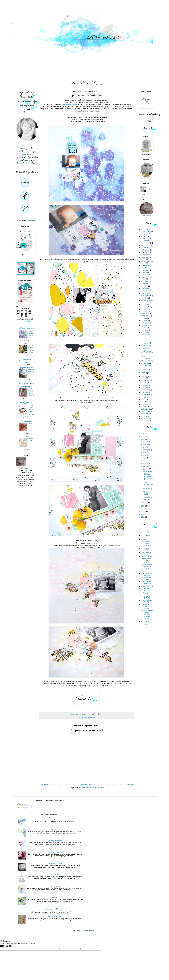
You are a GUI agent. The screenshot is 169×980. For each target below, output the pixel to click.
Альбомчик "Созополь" (55, 863)
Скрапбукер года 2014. (51, 909)
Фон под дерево (147, 573)
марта (145, 466)
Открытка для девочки (55, 916)
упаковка (146, 385)
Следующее (44, 784)
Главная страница (87, 784)
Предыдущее (129, 784)
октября (146, 447)
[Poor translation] (9, 946)
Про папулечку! (148, 489)
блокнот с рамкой (147, 586)
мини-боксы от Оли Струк (147, 601)
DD (146, 399)
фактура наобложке (147, 616)
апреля (145, 464)
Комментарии (22, 808)
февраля (146, 469)
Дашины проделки (147, 261)
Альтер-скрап (146, 243)
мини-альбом (146, 296)
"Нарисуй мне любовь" (69, 104)
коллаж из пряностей (147, 597)
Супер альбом (147, 571)
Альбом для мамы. (147, 240)
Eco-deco (146, 404)
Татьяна (26, 468)
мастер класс (146, 293)
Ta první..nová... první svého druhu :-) (31, 392)
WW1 (26, 437)
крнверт (146, 284)
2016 (143, 506)
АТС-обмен (146, 250)
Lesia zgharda (145, 409)
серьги (146, 330)
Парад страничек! (55, 886)
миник (146, 298)
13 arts (146, 229)
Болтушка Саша (147, 257)
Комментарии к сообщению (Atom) (92, 788)
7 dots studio (26, 359)
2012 (143, 517)
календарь (146, 270)
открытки (145, 316)
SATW (146, 416)
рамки (146, 328)
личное (146, 288)
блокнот (146, 252)
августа (146, 453)
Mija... (31, 423)
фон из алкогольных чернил (147, 623)
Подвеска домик (147, 556)
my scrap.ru (146, 411)
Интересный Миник (147, 543)
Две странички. (55, 875)
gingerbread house (26, 368)
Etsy (147, 533)
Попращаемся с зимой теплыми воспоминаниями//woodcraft (148, 476)
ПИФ (146, 321)
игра (146, 268)
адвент (146, 234)
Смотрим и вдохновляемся (147, 564)
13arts (26, 344)
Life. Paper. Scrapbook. (26, 383)
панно (146, 318)
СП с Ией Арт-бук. (147, 366)
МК (146, 304)
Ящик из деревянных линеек (147, 577)
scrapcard (146, 419)
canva (146, 397)
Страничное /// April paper (147, 498)
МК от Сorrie (147, 546)
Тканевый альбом (147, 376)
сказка (146, 332)
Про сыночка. (55, 829)
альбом (146, 236)
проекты (146, 325)
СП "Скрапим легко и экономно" (147, 352)
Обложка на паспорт (147, 312)
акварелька (147, 581)
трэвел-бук (146, 380)
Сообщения (22, 804)
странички (87, 717)
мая (144, 461)
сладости (146, 343)
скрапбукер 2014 (147, 335)
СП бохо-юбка (146, 361)
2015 (143, 509)
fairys (146, 407)
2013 (143, 514)
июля (145, 455)
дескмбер (146, 265)
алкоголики (147, 584)
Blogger (94, 930)
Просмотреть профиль (25, 488)
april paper (146, 395)
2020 (143, 434)
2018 (143, 436)
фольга (147, 619)
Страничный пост (55, 818)
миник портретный (147, 300)
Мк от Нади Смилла (147, 553)
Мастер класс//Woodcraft (148, 484)
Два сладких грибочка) (55, 841)
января (145, 503)
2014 (143, 512)
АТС (146, 248)
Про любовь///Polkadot (148, 493)
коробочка (146, 281)
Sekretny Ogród (26, 421)
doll (146, 402)
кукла (146, 286)
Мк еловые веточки (147, 549)
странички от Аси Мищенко (147, 612)
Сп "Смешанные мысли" (147, 358)
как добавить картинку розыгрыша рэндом (147, 591)
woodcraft (146, 421)
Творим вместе (147, 372)
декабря (146, 442)
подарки (146, 323)
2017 (143, 439)
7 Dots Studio (146, 232)
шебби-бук (146, 390)
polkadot (93, 717)
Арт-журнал (146, 245)
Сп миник (146, 363)
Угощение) (55, 898)
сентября (146, 450)
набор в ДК (146, 307)
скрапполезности (147, 339)
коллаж (146, 273)
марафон (145, 291)
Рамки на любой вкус (147, 560)
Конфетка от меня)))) (55, 852)
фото (146, 388)
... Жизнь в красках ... (26, 328)
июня (145, 458)
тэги (146, 383)
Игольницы (147, 539)
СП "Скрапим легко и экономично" (147, 347)
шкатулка (146, 392)
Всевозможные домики (147, 536)
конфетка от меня (147, 277)
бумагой (90, 681)
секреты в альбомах (147, 607)
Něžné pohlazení (26, 387)
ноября (145, 444)
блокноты (146, 255)
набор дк (146, 309)
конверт (146, 275)
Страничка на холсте (147, 568)
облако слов (147, 604)
